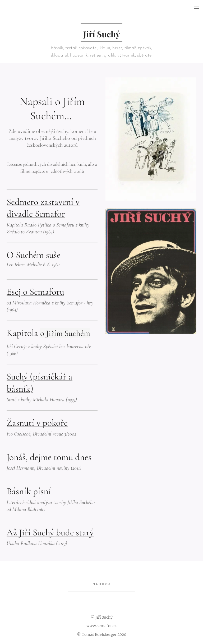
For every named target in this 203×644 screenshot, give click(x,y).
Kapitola (48, 333)
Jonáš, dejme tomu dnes (50, 457)
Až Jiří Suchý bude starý (50, 532)
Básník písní (29, 492)
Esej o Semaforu (35, 292)
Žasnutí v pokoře (37, 423)
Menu (196, 7)
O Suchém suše (35, 255)
